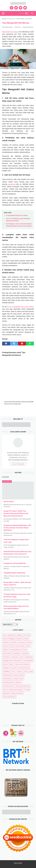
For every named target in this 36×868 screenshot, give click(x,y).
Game (28, 646)
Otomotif (14, 668)
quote (31, 671)
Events (29, 642)
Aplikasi (19, 635)
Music (11, 664)
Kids (22, 657)
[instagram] (11, 8)
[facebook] (20, 8)
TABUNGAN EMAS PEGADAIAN (14, 573)
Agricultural (11, 635)
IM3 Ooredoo (7, 653)
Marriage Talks (7, 661)
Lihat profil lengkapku (18, 464)
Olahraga (6, 668)
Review (22, 675)
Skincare (18, 682)
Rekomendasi (7, 675)
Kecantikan (17, 653)
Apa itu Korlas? (9, 502)
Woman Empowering (9, 697)
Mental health (29, 661)
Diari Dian (14, 642)
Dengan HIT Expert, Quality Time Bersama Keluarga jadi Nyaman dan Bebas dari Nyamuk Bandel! (16, 513)
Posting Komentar (28, 27)
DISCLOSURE (18, 863)
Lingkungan (29, 657)
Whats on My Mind (17, 693)
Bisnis (5, 639)
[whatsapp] (30, 344)
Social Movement (8, 686)
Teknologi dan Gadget (15, 690)
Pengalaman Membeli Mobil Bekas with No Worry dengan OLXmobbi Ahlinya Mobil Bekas (17, 528)
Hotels (25, 650)
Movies (5, 664)
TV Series (27, 690)
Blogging (12, 639)
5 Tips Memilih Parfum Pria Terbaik (17, 216)
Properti (19, 671)
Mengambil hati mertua (10, 32)
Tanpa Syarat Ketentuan (23, 686)
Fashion (5, 646)
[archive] (10, 624)
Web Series (6, 693)
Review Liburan (19, 679)
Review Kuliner (7, 679)
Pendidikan (6, 671)
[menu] (3, 13)
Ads (4, 635)
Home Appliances (15, 650)
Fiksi (12, 646)
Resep (15, 675)
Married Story (18, 661)
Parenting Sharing (24, 668)
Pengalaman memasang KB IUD (15, 563)
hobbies (5, 650)
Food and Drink (20, 646)
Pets (13, 671)
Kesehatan (6, 657)
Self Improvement (8, 682)
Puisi (26, 671)
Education (22, 642)
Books (26, 639)
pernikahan (12, 184)
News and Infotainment (22, 664)
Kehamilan (25, 653)
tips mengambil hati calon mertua (21, 307)
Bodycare (19, 639)
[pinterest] (22, 344)
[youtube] (25, 8)
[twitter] (16, 8)
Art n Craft (27, 635)
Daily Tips (6, 642)
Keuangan (15, 657)
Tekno (5, 690)
